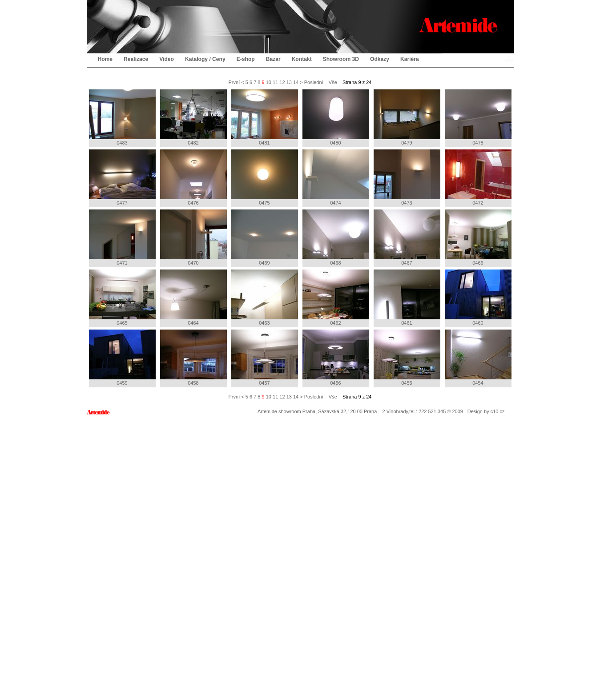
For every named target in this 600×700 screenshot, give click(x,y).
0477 (122, 177)
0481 (265, 117)
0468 (336, 237)
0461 (407, 298)
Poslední (314, 82)
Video (167, 59)
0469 (265, 237)
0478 (478, 117)
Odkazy (380, 59)
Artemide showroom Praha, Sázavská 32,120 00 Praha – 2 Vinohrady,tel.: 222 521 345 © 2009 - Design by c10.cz (381, 411)
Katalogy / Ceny (205, 59)
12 (282, 82)
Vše (333, 82)
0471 (122, 237)
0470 (193, 237)
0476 (193, 177)
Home (105, 59)
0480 (336, 117)
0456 (336, 358)
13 (289, 82)
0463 (265, 298)
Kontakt (302, 59)
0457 (265, 358)
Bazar (273, 59)
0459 (122, 358)
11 (275, 82)
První (234, 82)
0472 (478, 177)
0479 (407, 117)
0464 (193, 298)
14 (296, 82)
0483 (122, 117)
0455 (407, 358)
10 (269, 82)
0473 (407, 177)
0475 (265, 177)
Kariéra (410, 59)
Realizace (136, 59)
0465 (122, 298)
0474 (336, 177)
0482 (193, 117)
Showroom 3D (341, 59)
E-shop (246, 59)
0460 (478, 298)
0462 (336, 298)
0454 (478, 358)
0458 (193, 358)
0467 (407, 237)
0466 (478, 237)
